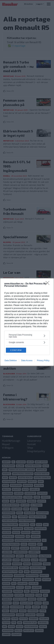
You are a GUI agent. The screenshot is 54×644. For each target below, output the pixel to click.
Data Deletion (11, 360)
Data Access (27, 360)
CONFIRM (16, 350)
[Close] (48, 284)
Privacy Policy (43, 360)
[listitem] (27, 336)
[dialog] (27, 322)
